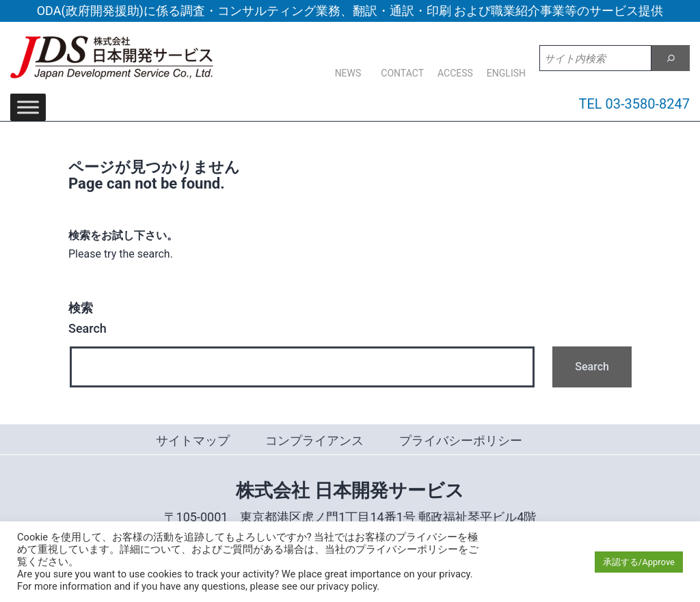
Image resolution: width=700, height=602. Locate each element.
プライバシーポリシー (461, 440)
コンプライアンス (314, 440)
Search (87, 318)
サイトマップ (193, 440)
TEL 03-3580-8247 (635, 104)
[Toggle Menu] (28, 107)
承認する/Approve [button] (639, 562)
